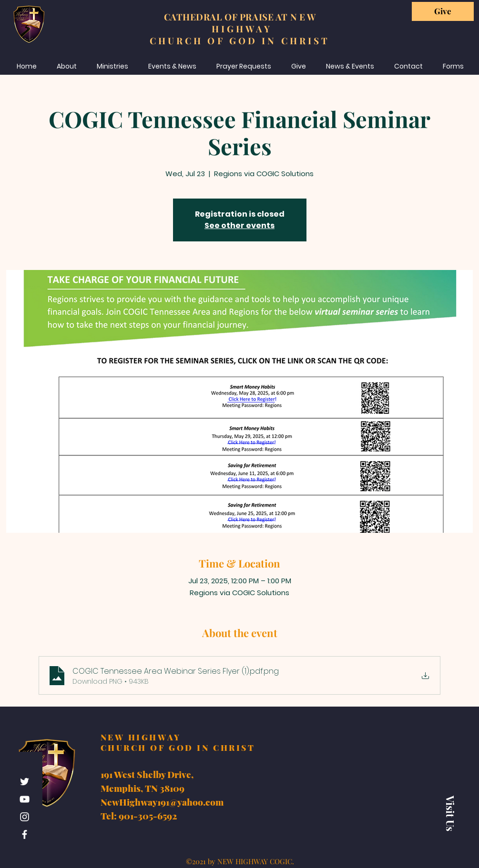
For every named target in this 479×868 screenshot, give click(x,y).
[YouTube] (25, 799)
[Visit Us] (450, 813)
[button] (453, 66)
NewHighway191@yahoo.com (162, 802)
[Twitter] (25, 782)
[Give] (443, 11)
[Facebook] (25, 834)
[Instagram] (25, 817)
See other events (239, 225)
